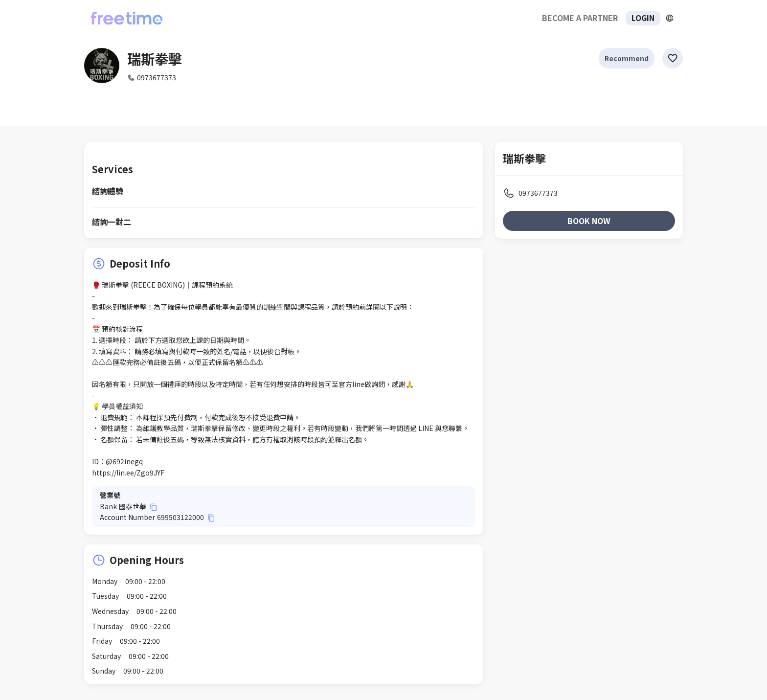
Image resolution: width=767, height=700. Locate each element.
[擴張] (670, 18)
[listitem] (589, 193)
